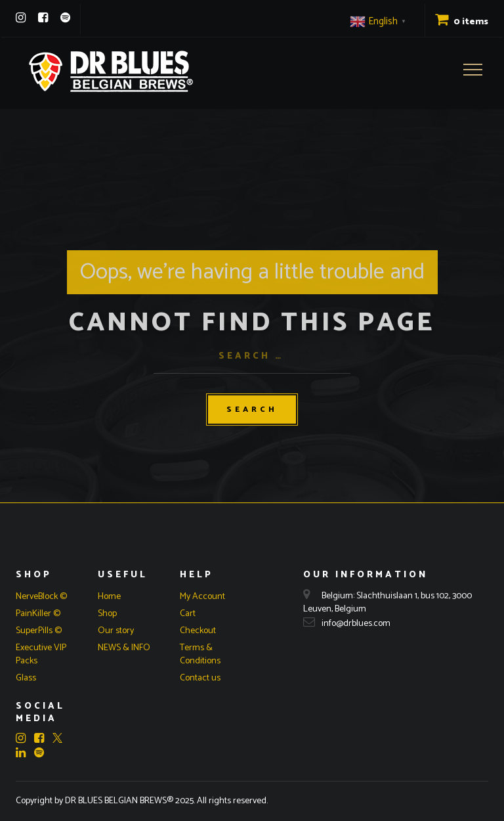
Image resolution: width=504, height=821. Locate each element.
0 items (462, 22)
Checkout (198, 631)
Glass (26, 678)
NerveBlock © (41, 597)
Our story (116, 631)
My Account (202, 597)
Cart (188, 614)
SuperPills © (39, 631)
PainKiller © (38, 614)
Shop (107, 614)
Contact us (200, 678)
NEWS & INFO (124, 648)
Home (109, 597)
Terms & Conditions (200, 655)
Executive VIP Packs (41, 655)
